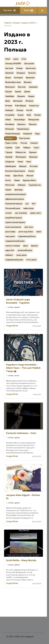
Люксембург (20, 120)
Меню (29, 10)
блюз (8, 59)
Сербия (9, 148)
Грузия (18, 92)
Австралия (29, 64)
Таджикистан (35, 185)
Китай (29, 110)
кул (27, 204)
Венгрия (28, 82)
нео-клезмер (21, 213)
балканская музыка (14, 204)
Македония (34, 120)
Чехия (20, 162)
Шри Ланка (18, 176)
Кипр (8, 176)
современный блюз (27, 236)
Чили (29, 162)
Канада (20, 110)
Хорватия (10, 162)
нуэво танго (36, 213)
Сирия (8, 190)
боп (34, 204)
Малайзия (10, 124)
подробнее (12, 326)
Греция (9, 92)
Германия (33, 87)
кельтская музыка (13, 227)
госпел (9, 213)
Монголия (10, 185)
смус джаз (10, 236)
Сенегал (34, 143)
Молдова (10, 129)
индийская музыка (14, 218)
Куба (29, 115)
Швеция (23, 166)
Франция (33, 157)
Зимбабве (10, 96)
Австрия (9, 68)
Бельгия (32, 73)
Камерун (9, 110)
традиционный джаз (15, 241)
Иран (8, 101)
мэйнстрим (29, 208)
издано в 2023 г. (29, 23)
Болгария (18, 78)
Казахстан (34, 106)
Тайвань (27, 148)
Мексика (33, 124)
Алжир (19, 68)
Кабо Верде (21, 106)
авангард (19, 190)
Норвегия (27, 134)
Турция (9, 152)
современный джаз (14, 260)
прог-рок (29, 227)
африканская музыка (15, 199)
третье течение (13, 246)
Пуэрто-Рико (11, 143)
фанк (26, 246)
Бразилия (30, 78)
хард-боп (10, 250)
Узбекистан (21, 152)
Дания (27, 92)
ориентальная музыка (15, 222)
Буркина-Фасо (29, 180)
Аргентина (31, 68)
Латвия (37, 115)
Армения (9, 73)
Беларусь (21, 73)
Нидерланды (23, 129)
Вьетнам (22, 87)
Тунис (36, 148)
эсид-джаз (21, 255)
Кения (31, 171)
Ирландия (18, 101)
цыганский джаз (25, 250)
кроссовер (10, 232)
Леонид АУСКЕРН (13, 64)
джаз (16, 59)
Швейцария (11, 166)
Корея (21, 115)
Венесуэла (10, 87)
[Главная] (24, 4)
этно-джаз (31, 260)
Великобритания (13, 82)
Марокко (21, 124)
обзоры (16, 23)
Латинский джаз (13, 208)
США (18, 148)
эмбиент (9, 255)
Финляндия (21, 157)
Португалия (24, 138)
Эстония (33, 166)
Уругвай (9, 157)
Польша (9, 138)
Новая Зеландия (13, 134)
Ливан (8, 120)
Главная (7, 23)
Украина (33, 152)
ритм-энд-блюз (26, 232)
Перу (37, 134)
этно (24, 59)
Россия (24, 143)
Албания (21, 185)
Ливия (17, 180)
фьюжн (34, 246)
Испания (29, 101)
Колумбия (10, 115)
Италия (9, 106)
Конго (8, 180)
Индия (31, 96)
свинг (39, 232)
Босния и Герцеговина (15, 171)
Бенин (8, 78)
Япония (30, 176)
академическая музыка (16, 194)
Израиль (21, 96)
